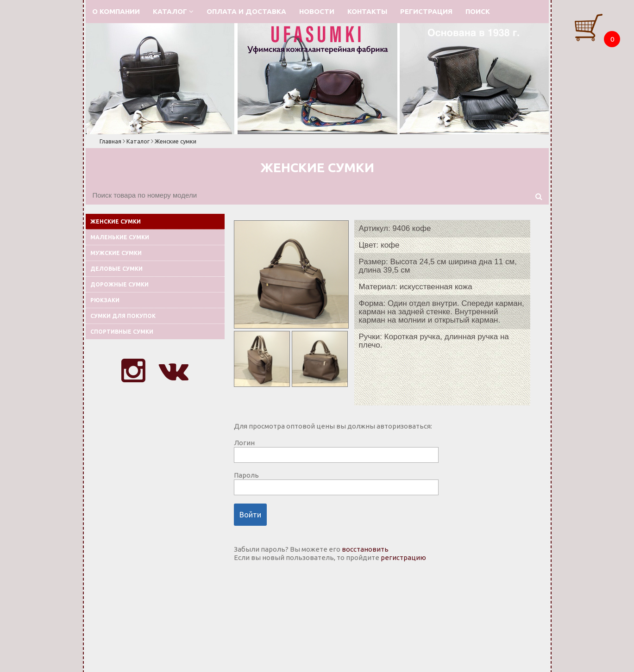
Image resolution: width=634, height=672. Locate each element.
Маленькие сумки (120, 237)
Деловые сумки (116, 269)
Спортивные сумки (122, 332)
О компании (116, 11)
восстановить (365, 549)
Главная (110, 141)
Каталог (173, 11)
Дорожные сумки (119, 284)
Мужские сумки (116, 253)
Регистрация (426, 11)
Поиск (478, 11)
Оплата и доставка (246, 11)
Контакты (367, 11)
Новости (317, 11)
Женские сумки (176, 141)
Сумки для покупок (123, 316)
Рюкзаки (105, 300)
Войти (250, 515)
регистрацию (403, 557)
